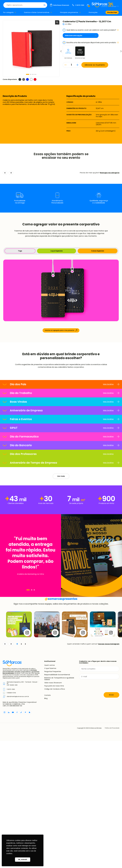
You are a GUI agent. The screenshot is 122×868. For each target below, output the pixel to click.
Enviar (111, 822)
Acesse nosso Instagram (109, 771)
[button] (28, 74)
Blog (46, 825)
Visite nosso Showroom (53, 810)
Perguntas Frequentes (53, 799)
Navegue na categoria (110, 173)
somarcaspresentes (61, 726)
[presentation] (96, 813)
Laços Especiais (56, 251)
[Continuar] (11, 771)
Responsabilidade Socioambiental (57, 802)
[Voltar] (5, 771)
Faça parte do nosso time (54, 813)
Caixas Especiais (98, 251)
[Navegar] (28, 649)
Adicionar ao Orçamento (97, 65)
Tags (20, 251)
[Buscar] (74, 5)
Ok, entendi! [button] (23, 860)
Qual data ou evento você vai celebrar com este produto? (91, 30)
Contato (48, 822)
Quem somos (50, 792)
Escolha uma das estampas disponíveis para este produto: (91, 43)
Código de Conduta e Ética (55, 816)
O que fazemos (50, 795)
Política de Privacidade (112, 855)
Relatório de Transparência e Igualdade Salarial (59, 806)
